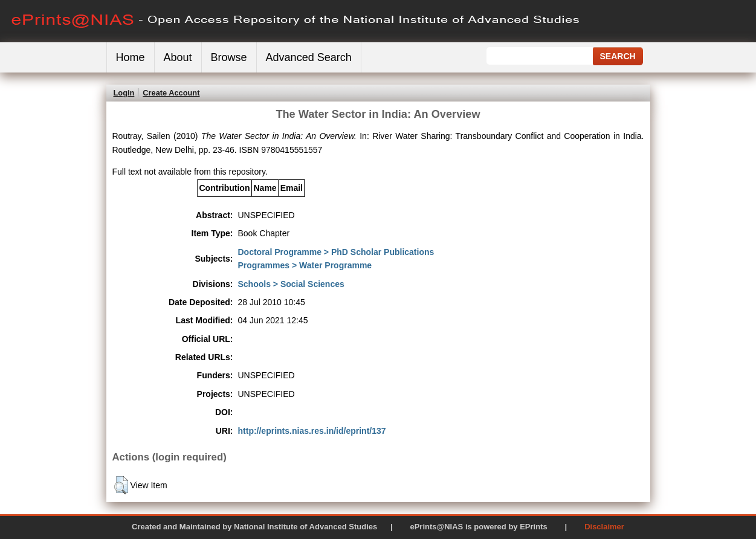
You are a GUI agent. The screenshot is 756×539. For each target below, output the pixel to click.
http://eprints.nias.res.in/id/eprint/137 (312, 431)
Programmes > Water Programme (305, 265)
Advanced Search (309, 57)
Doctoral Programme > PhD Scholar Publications (336, 252)
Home (131, 57)
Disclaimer (604, 527)
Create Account (171, 93)
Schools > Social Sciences (291, 284)
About (178, 57)
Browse (229, 57)
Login (124, 93)
